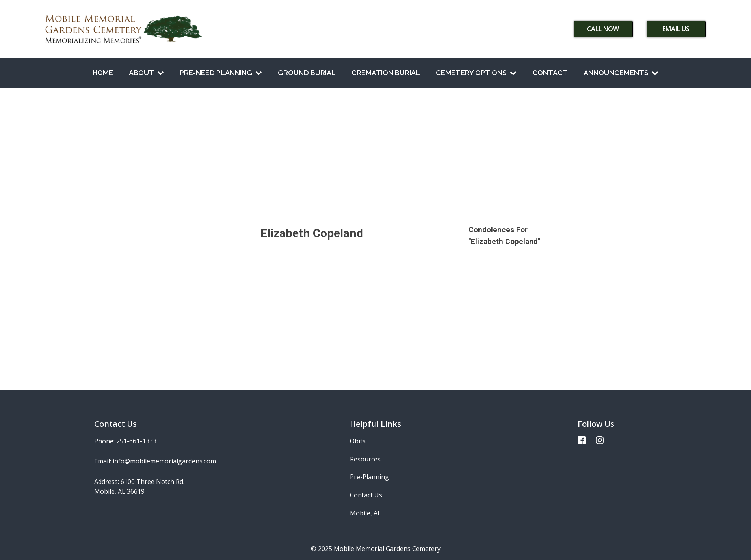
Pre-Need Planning (221, 73)
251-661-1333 (136, 441)
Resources (365, 459)
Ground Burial (307, 73)
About (146, 73)
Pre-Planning (369, 477)
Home (103, 73)
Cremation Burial (386, 73)
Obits (358, 441)
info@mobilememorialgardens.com (164, 461)
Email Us (676, 29)
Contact (550, 73)
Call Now (603, 29)
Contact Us (366, 495)
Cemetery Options (476, 73)
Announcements (621, 73)
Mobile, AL (365, 513)
